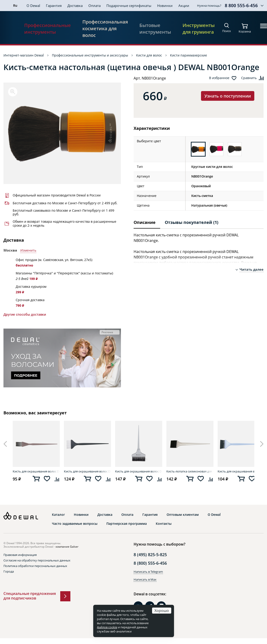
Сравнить (249, 78)
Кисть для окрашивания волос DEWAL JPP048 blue (241, 471)
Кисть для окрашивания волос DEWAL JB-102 (36, 471)
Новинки (165, 6)
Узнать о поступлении (228, 96)
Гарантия (54, 6)
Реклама (107, 332)
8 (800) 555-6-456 (150, 563)
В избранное (219, 78)
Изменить (28, 250)
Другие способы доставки (25, 315)
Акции (184, 6)
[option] (62, 133)
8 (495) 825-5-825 (150, 555)
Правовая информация (20, 555)
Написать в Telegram (148, 572)
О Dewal (33, 6)
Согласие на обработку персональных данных (37, 560)
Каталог (58, 515)
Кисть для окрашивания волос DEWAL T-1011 (139, 471)
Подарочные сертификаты (129, 6)
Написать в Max (145, 579)
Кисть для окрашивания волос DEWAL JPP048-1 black (87, 471)
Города (9, 571)
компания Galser (67, 547)
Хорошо (162, 610)
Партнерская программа (127, 524)
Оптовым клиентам (183, 515)
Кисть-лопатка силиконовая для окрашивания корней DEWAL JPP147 (190, 471)
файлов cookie (107, 627)
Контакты (164, 524)
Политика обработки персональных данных (35, 566)
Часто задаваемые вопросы (75, 524)
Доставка (75, 6)
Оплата (94, 6)
